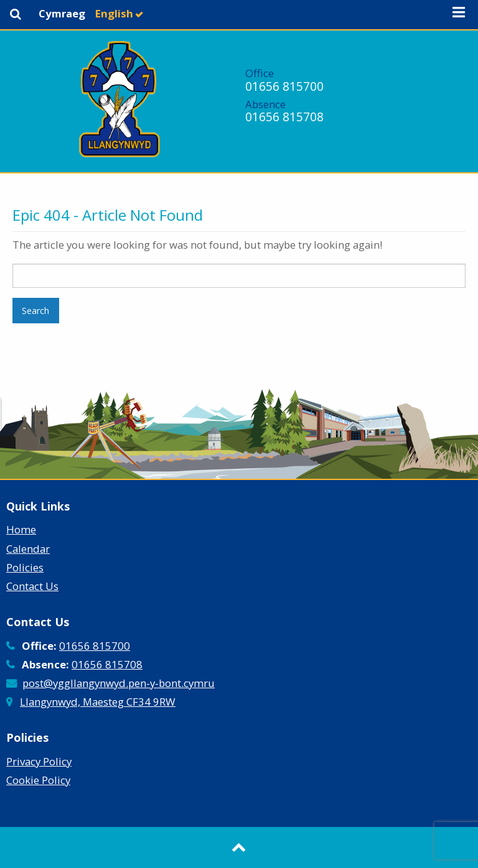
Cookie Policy (38, 780)
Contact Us (32, 586)
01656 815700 (284, 86)
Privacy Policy (39, 761)
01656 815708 (284, 117)
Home (21, 529)
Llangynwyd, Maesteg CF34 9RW (98, 702)
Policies (25, 567)
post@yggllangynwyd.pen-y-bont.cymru (119, 683)
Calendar (28, 549)
